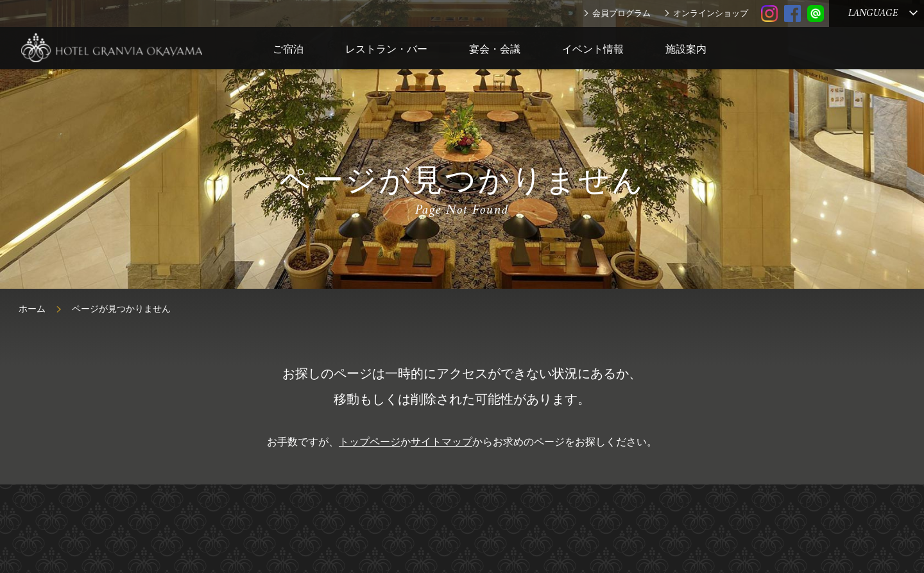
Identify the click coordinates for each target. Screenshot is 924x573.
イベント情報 (593, 49)
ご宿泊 (288, 49)
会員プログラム (621, 13)
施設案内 (686, 49)
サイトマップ (441, 442)
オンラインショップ (711, 13)
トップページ (370, 442)
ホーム (32, 309)
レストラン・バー (386, 49)
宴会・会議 (495, 49)
